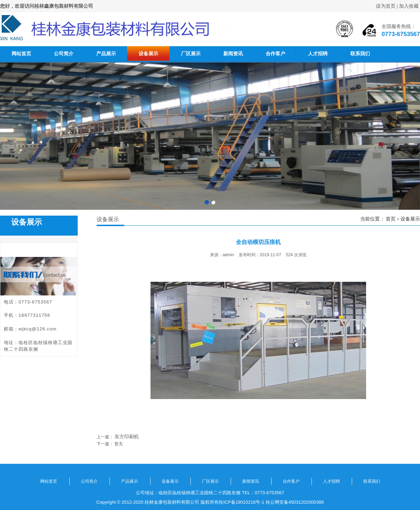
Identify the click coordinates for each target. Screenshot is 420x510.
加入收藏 (409, 6)
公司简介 (64, 54)
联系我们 (360, 54)
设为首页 (386, 6)
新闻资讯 (233, 54)
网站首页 (21, 54)
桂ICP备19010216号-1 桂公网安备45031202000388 (271, 502)
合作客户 (275, 54)
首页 (391, 219)
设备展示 (148, 54)
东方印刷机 (127, 436)
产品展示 (106, 54)
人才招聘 (318, 54)
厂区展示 (191, 54)
